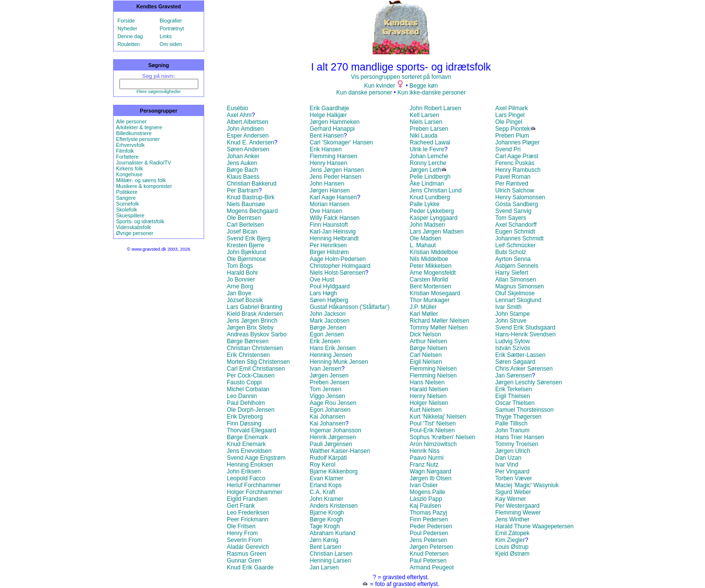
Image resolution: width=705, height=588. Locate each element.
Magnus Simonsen (519, 286)
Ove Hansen (326, 211)
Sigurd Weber (513, 492)
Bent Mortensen (431, 286)
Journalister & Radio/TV (144, 163)
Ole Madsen (426, 238)
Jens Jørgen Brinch (252, 321)
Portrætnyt (172, 28)
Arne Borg (240, 286)
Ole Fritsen (241, 526)
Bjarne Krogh (327, 513)
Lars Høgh (323, 293)
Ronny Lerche (428, 163)
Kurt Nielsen (426, 410)
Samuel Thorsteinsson (524, 410)
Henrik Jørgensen (333, 437)
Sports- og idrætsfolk (140, 221)
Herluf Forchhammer (254, 485)
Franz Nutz (424, 465)
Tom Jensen (325, 389)
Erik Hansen (325, 149)
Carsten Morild (429, 280)
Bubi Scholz (510, 252)
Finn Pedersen (429, 519)
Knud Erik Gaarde (250, 567)
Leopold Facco (246, 478)
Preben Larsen (429, 129)
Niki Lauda (424, 136)
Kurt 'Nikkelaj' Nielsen (438, 417)
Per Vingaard (512, 471)
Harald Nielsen (429, 389)
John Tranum (512, 430)
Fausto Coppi (244, 382)
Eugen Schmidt (515, 232)
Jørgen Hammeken (334, 122)
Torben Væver (513, 478)
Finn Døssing (244, 423)
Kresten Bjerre (246, 245)
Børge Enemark (247, 437)
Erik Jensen (325, 341)
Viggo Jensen (327, 396)
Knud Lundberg (430, 197)
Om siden (171, 44)
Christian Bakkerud (251, 184)
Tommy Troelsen (517, 444)
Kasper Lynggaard (434, 218)
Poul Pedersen (429, 533)
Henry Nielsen (428, 396)
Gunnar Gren (244, 561)
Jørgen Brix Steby (250, 328)
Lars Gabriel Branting (254, 307)
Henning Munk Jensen (339, 362)
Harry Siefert (511, 273)
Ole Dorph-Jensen (250, 410)
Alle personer (131, 121)
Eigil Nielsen (426, 362)
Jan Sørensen (513, 376)
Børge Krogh (326, 519)
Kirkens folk (129, 168)
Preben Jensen (329, 382)
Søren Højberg (329, 300)
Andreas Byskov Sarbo (257, 334)
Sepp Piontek (512, 129)
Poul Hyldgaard (329, 286)
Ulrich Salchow (514, 190)
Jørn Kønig (324, 540)
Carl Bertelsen (245, 225)
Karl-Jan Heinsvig (332, 232)
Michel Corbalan (248, 389)
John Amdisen (245, 129)
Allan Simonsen (515, 280)
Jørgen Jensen (329, 376)
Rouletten (129, 44)
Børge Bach (242, 170)
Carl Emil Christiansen (256, 369)
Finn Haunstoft (329, 225)
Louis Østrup (512, 547)
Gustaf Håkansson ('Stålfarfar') (349, 307)
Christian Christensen (255, 348)
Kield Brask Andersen (255, 314)
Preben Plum (512, 136)
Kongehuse (129, 174)
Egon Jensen (327, 334)
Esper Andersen (247, 136)
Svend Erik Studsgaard (525, 328)
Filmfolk (125, 151)
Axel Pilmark (511, 108)
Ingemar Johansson (335, 430)
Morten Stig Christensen (258, 362)
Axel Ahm (239, 115)
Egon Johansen (330, 410)
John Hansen (327, 184)
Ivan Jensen (325, 369)
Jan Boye (239, 293)
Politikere (127, 192)
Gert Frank (241, 506)
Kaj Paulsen (425, 506)
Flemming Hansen (333, 156)
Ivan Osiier (424, 485)
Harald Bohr (242, 273)
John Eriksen (244, 471)
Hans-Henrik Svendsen (525, 334)
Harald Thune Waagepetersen (534, 526)
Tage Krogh (324, 526)
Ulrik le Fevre (427, 149)
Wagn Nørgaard (431, 471)
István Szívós (512, 348)
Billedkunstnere (134, 133)
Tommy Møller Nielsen (439, 328)
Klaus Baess (243, 177)
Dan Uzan (508, 458)
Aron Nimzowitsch (433, 444)
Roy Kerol (322, 465)
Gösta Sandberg (516, 204)
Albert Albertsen (247, 122)
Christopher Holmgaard (340, 266)
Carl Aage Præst (517, 156)
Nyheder (127, 28)
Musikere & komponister (144, 186)
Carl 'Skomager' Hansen (341, 142)
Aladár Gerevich (248, 547)
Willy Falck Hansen (334, 218)
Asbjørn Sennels (517, 266)
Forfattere (127, 157)
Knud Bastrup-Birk (250, 197)
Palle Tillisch (511, 423)
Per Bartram (243, 190)
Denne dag (130, 36)
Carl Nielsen (426, 355)
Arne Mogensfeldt (433, 273)
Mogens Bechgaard (252, 211)
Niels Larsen (426, 122)
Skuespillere (130, 215)
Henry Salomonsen (520, 197)
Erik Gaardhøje (329, 108)
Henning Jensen (331, 355)
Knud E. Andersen (250, 142)
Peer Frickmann (247, 519)
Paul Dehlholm (246, 403)
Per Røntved (511, 184)
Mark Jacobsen (329, 321)
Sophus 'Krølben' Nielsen (443, 437)
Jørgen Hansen (329, 190)
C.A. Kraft (322, 492)
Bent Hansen (326, 136)
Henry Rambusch (518, 170)
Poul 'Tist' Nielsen (433, 423)
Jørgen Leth (425, 170)
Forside (126, 21)
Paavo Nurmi (427, 458)
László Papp (426, 499)
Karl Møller (424, 314)
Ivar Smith (508, 307)
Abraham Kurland (332, 533)
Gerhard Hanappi (332, 129)
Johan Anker (243, 156)
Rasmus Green (247, 554)
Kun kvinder (380, 86)
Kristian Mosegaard (435, 293)
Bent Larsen (325, 547)
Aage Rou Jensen (333, 403)
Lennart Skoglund (518, 300)
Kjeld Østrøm (512, 554)
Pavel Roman (513, 177)
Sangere (126, 198)
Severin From (244, 540)
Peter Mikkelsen (431, 266)
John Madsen (427, 225)
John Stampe (512, 314)
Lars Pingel (510, 115)
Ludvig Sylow (512, 341)
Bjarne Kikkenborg (333, 471)
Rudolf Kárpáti (328, 458)
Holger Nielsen (429, 403)
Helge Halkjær (328, 115)
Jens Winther (512, 519)
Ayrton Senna (513, 259)
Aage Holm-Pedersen (338, 259)
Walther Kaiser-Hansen (340, 451)
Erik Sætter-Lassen (520, 355)
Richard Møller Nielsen (439, 321)
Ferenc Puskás (515, 163)
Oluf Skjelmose (515, 293)
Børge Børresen (247, 341)
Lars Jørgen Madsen (437, 232)
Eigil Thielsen (512, 396)
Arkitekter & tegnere (139, 127)
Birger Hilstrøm (329, 252)
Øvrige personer (135, 233)
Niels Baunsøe (246, 204)
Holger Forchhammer (254, 492)
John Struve (511, 321)
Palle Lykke (425, 204)
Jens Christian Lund (436, 190)
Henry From (242, 533)
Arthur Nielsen (428, 341)
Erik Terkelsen (513, 389)
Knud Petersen (429, 554)
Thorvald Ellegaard (251, 430)
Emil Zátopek (512, 533)
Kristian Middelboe (434, 252)
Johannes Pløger (517, 142)
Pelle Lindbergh (430, 177)
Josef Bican (242, 232)
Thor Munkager (430, 300)
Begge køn (423, 86)
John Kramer (326, 499)
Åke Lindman (427, 184)
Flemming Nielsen (433, 369)
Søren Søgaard (515, 362)
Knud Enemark (246, 444)
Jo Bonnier (241, 280)
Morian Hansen (329, 204)
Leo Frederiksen (248, 513)
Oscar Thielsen (515, 403)
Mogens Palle (428, 492)
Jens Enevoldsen (249, 451)
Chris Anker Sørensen (524, 369)
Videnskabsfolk (133, 227)
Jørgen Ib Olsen (431, 478)
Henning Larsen (330, 561)
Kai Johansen (327, 417)
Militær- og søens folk (141, 180)
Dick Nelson (425, 334)
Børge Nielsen (428, 348)
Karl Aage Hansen (333, 197)
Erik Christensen (248, 355)
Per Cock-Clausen (250, 376)
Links (166, 36)
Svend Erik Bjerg (248, 238)
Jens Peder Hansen (335, 177)
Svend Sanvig (513, 211)
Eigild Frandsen (247, 499)
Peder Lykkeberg (432, 211)
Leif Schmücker (515, 245)
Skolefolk (127, 210)
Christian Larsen (331, 554)
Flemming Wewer (518, 513)
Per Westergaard (517, 506)
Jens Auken (242, 163)
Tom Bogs (240, 266)
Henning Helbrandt (334, 238)
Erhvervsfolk (130, 145)
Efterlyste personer (138, 139)
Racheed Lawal (430, 142)
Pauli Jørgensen (331, 444)
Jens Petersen (429, 540)
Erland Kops (325, 485)
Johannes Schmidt (519, 238)
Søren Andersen (248, 149)
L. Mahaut (423, 245)
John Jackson (327, 314)
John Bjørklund (246, 252)
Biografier (171, 21)
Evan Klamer (326, 478)
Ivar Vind (506, 465)
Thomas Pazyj (428, 513)
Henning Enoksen (250, 465)
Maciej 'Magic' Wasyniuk (527, 485)
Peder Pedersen (431, 526)
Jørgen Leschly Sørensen (529, 382)
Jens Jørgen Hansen (337, 170)
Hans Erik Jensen (332, 348)
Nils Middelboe (429, 259)
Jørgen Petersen (432, 547)
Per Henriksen (328, 245)
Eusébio (237, 108)
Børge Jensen (328, 328)
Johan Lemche (429, 156)
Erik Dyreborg (245, 417)
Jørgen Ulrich (512, 451)
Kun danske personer (364, 93)
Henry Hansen (328, 163)
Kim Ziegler (510, 540)
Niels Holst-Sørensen (337, 273)
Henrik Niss (425, 451)
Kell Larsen (424, 115)
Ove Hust (322, 280)
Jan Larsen (324, 567)
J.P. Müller (423, 307)
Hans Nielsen (427, 382)
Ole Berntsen (244, 218)
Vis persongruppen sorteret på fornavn (401, 77)
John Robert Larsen (435, 108)
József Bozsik (245, 300)
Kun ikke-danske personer (432, 93)
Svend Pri (508, 149)
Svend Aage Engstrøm (256, 458)
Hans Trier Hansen (519, 437)
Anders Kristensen (333, 506)
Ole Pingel (508, 122)
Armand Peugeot (432, 567)
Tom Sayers (510, 218)
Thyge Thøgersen (518, 417)
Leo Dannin (242, 396)
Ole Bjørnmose (246, 259)
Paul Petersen (428, 561)
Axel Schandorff (516, 225)
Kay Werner (510, 499)
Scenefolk (128, 204)
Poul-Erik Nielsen (432, 430)
